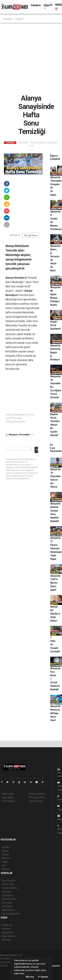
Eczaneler (7, 892)
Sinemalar (7, 903)
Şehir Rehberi (8, 910)
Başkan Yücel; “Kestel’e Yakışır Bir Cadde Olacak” (55, 425)
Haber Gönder (36, 801)
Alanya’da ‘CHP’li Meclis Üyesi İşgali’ (55, 583)
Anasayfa (8, 19)
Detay (30, 977)
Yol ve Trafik (8, 884)
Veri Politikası (8, 801)
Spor (4, 865)
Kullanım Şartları (37, 794)
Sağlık (5, 862)
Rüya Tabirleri (9, 936)
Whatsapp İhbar (37, 797)
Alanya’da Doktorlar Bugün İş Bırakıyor (55, 353)
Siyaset (5, 854)
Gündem (36, 5)
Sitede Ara (7, 925)
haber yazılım (7, 973)
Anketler (6, 929)
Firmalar (6, 869)
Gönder (37, 450)
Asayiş (5, 851)
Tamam (43, 977)
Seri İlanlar (7, 906)
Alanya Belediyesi (16, 278)
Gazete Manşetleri (11, 914)
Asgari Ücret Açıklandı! (56, 325)
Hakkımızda (8, 794)
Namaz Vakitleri (10, 888)
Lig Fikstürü (7, 895)
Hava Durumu (9, 881)
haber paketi (6, 969)
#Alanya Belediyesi (15, 422)
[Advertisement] (31, 59)
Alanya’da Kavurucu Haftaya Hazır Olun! (55, 713)
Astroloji (6, 940)
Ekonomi (6, 858)
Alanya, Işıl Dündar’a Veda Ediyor (55, 614)
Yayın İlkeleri (8, 797)
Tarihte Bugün (9, 899)
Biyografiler (8, 932)
